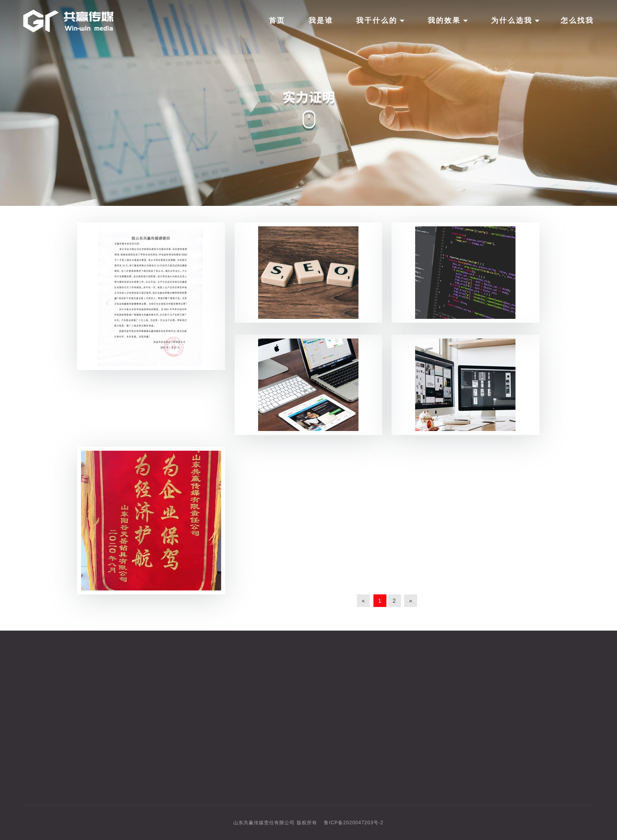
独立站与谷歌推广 (286, 693)
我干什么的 (380, 20)
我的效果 (448, 20)
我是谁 (321, 20)
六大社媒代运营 (282, 707)
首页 (277, 20)
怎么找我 (577, 20)
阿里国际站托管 (282, 750)
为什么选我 (515, 20)
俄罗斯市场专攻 (282, 736)
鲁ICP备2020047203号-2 (354, 823)
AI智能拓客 (276, 721)
